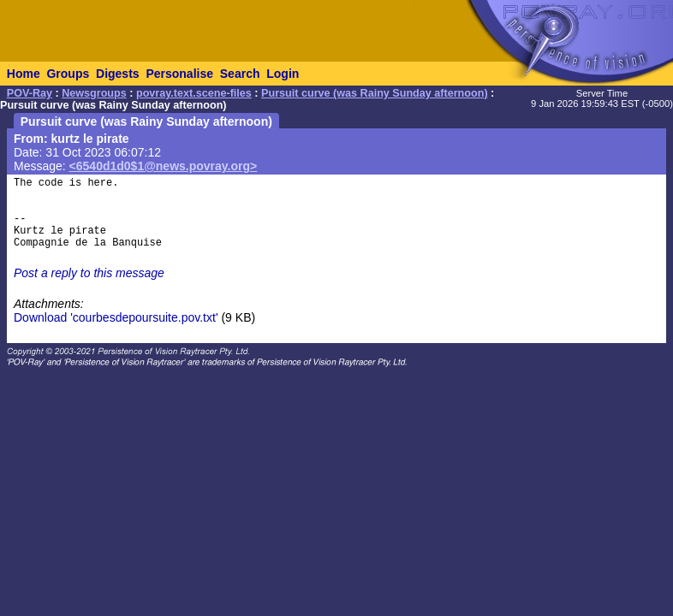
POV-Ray (30, 93)
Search (240, 74)
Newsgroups (94, 93)
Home (24, 74)
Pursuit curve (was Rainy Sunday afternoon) (375, 93)
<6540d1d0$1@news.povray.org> (164, 166)
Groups (68, 74)
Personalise (179, 74)
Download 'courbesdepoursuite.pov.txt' (116, 317)
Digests (118, 74)
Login (283, 74)
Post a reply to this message (89, 273)
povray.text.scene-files (194, 93)
